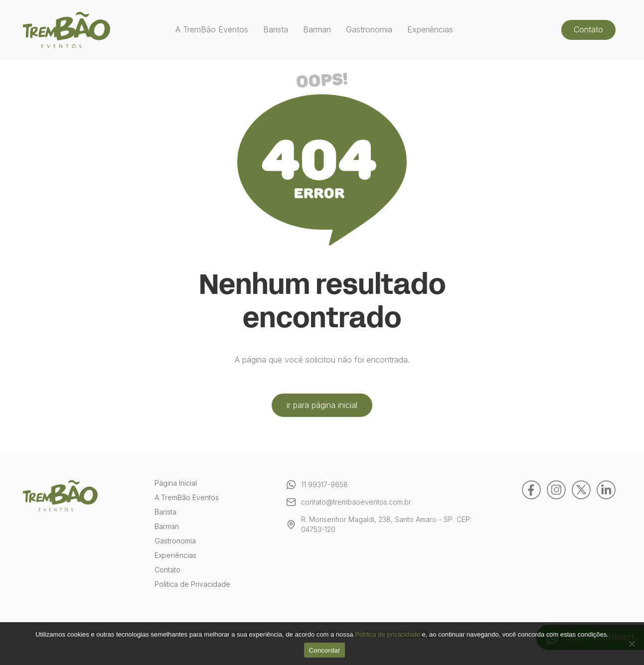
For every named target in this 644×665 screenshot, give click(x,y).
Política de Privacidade (192, 585)
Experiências (430, 30)
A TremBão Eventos (212, 30)
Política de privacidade (388, 634)
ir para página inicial (322, 405)
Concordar (325, 650)
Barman (317, 30)
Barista (276, 30)
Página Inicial (176, 483)
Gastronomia (369, 30)
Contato (588, 29)
